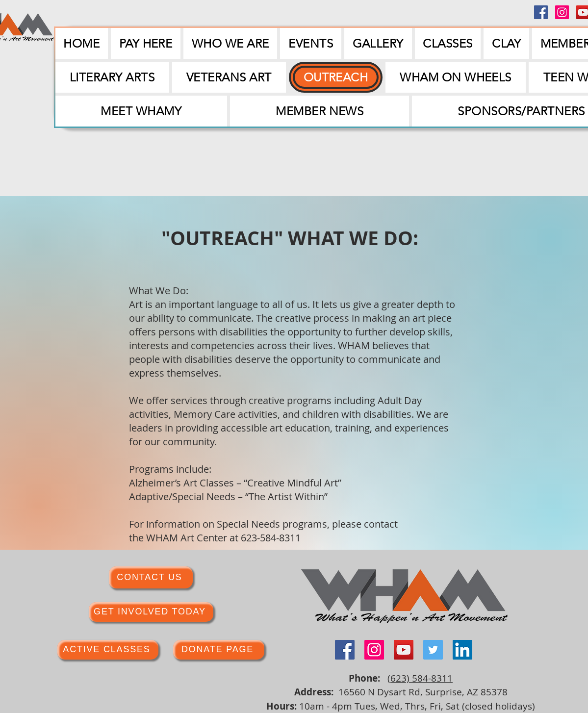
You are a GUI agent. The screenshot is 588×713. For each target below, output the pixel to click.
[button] (310, 43)
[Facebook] (541, 12)
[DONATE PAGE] (219, 650)
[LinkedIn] (462, 650)
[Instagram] (562, 12)
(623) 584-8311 (420, 678)
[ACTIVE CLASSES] (108, 650)
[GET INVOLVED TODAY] (151, 612)
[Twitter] (433, 650)
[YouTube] (404, 650)
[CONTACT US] (151, 577)
